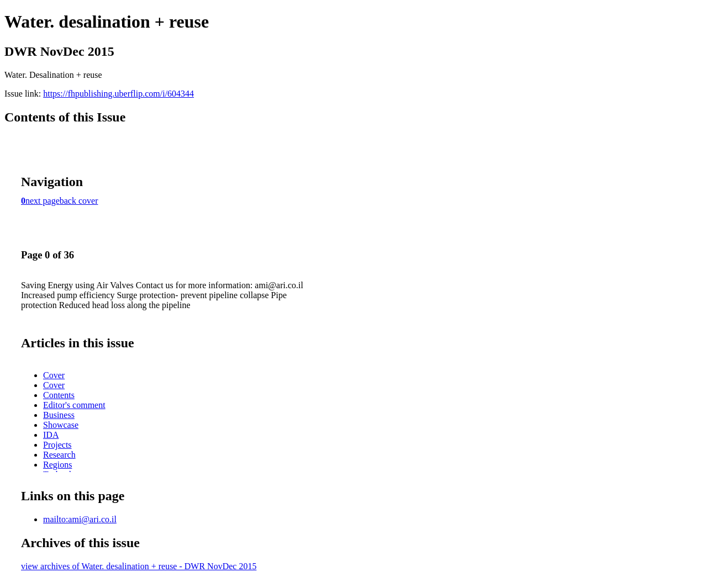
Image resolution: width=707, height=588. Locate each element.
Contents (59, 395)
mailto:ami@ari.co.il (80, 519)
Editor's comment (74, 405)
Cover (54, 375)
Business (59, 415)
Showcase (61, 425)
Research (59, 455)
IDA (51, 435)
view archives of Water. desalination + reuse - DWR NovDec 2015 (139, 566)
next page (43, 201)
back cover (79, 201)
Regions (57, 465)
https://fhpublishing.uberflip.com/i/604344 (118, 94)
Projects (57, 445)
